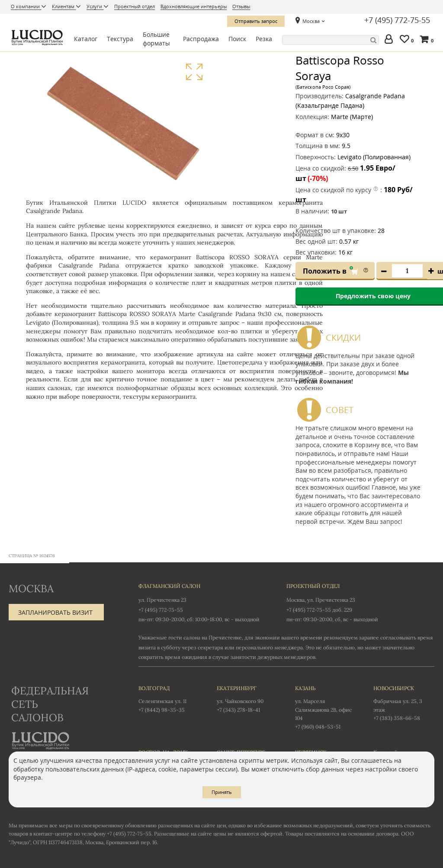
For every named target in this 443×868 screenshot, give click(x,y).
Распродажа (201, 39)
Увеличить (194, 72)
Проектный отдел (135, 6)
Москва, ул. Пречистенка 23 (321, 600)
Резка (264, 39)
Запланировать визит (55, 612)
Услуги (95, 6)
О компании (26, 6)
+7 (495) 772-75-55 (397, 20)
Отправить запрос (256, 21)
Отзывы (241, 6)
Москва (311, 21)
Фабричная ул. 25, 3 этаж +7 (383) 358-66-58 (404, 703)
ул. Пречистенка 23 (162, 600)
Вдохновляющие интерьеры (194, 6)
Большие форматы (156, 39)
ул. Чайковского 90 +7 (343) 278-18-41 (247, 698)
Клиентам (64, 6)
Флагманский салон (169, 586)
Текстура (120, 39)
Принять (222, 792)
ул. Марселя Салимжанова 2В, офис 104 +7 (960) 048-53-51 (326, 707)
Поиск (237, 39)
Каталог (86, 39)
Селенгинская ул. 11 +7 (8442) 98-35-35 (169, 698)
